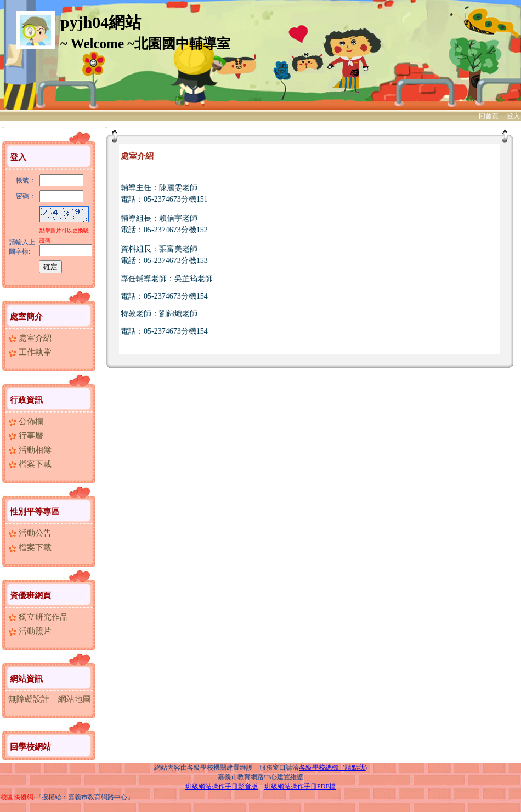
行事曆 (26, 436)
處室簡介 (26, 317)
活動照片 (30, 631)
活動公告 (30, 533)
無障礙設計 (29, 699)
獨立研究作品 (38, 617)
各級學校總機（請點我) (333, 768)
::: (3, 127)
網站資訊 (26, 679)
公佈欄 (26, 421)
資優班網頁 (30, 596)
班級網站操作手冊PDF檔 (300, 786)
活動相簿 (30, 450)
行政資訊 (26, 400)
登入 (513, 116)
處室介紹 (30, 338)
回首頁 (489, 116)
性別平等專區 (35, 512)
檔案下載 (30, 464)
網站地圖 (75, 699)
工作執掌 (30, 352)
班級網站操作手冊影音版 (222, 786)
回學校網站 (30, 747)
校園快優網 (17, 797)
